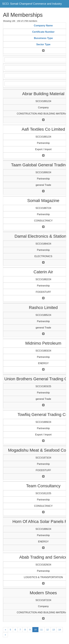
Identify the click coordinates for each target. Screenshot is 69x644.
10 (35, 630)
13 (54, 630)
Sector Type (43, 44)
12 (48, 630)
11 (41, 630)
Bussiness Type (43, 38)
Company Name (43, 26)
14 (60, 630)
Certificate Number (43, 32)
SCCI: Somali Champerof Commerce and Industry (32, 4)
